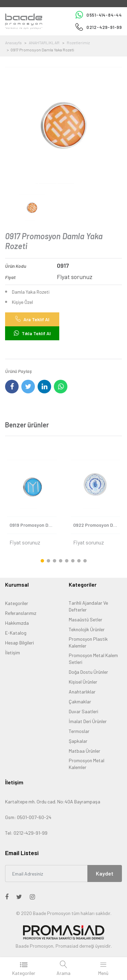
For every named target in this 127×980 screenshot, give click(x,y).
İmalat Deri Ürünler (88, 721)
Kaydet (105, 873)
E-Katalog (16, 633)
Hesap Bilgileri (19, 643)
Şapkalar (78, 741)
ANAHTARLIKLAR (44, 43)
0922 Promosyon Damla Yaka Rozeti (97, 525)
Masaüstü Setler (86, 619)
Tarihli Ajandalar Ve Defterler (88, 606)
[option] (63, 125)
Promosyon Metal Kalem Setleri (93, 659)
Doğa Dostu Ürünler (88, 672)
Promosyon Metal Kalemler (87, 764)
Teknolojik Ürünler (87, 629)
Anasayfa (13, 43)
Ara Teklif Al (32, 319)
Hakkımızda (17, 623)
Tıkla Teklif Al (32, 333)
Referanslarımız (21, 613)
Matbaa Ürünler (84, 751)
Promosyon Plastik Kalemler (88, 642)
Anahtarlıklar (82, 692)
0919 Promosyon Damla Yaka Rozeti (33, 525)
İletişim (13, 652)
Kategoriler (17, 603)
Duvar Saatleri (83, 711)
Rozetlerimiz (78, 43)
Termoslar (79, 731)
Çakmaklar (80, 701)
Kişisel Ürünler (83, 682)
